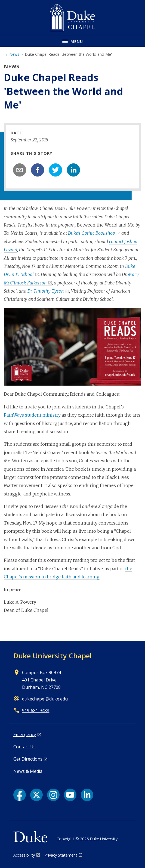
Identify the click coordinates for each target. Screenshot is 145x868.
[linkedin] (73, 170)
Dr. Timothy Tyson (46, 291)
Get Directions (28, 759)
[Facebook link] (20, 795)
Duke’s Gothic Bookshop (92, 233)
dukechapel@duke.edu (45, 699)
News (14, 54)
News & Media (28, 771)
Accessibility (24, 855)
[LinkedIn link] (87, 795)
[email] (20, 170)
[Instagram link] (53, 795)
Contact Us (24, 747)
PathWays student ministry (32, 415)
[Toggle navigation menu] (72, 41)
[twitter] (55, 170)
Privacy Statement (61, 855)
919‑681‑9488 (36, 711)
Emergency (25, 734)
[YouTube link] (70, 795)
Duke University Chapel (53, 656)
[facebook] (38, 170)
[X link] (36, 795)
